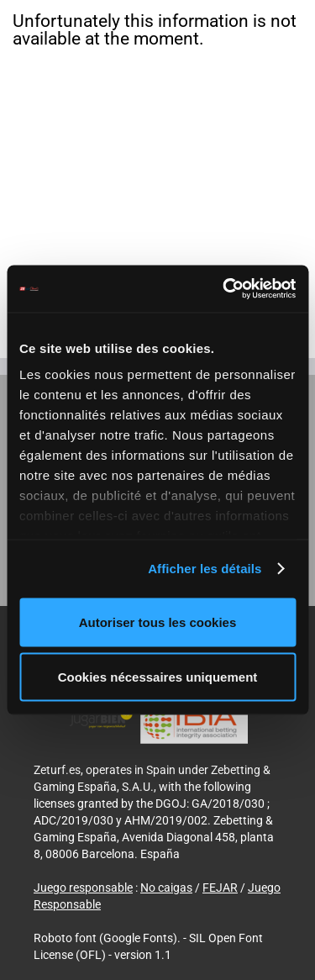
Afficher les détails (205, 569)
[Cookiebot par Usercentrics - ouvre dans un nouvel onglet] (224, 289)
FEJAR (220, 888)
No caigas (166, 888)
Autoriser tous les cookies (158, 622)
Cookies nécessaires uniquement (158, 677)
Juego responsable (83, 888)
